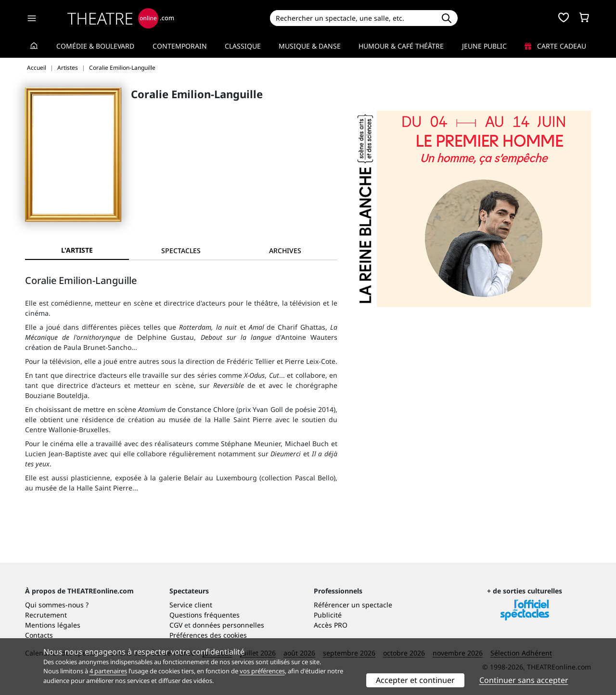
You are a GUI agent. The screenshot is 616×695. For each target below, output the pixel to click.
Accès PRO (331, 625)
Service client (191, 605)
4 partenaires (108, 671)
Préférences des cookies (208, 635)
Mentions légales (53, 625)
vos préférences (262, 671)
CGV (176, 625)
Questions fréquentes (205, 615)
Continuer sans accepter (524, 680)
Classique (243, 46)
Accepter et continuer (415, 680)
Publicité (328, 615)
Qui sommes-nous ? (57, 605)
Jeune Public (484, 46)
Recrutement (46, 615)
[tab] (181, 251)
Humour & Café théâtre (401, 46)
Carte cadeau (555, 46)
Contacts (39, 635)
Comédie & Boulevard (95, 46)
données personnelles (228, 625)
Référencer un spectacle (353, 605)
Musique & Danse (310, 46)
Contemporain (180, 46)
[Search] (353, 18)
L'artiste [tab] (77, 250)
